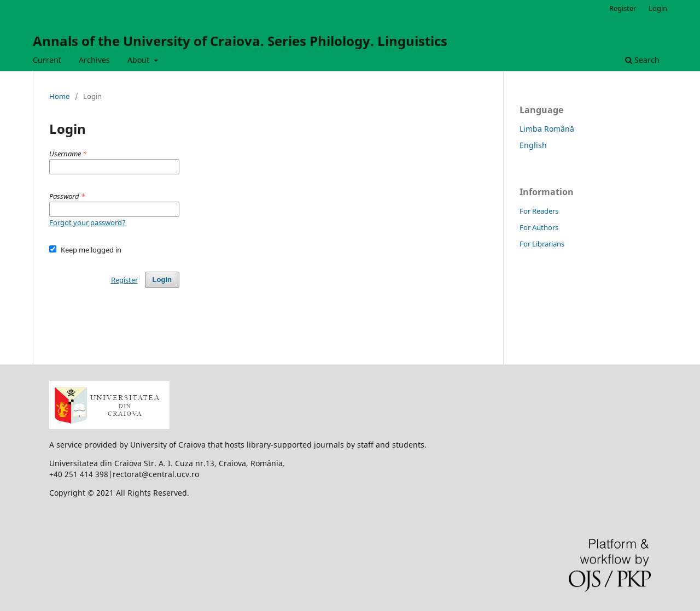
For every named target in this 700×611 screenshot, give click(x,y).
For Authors (539, 227)
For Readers (539, 211)
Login (658, 8)
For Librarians (542, 244)
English (533, 145)
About (139, 60)
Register (623, 8)
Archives (94, 60)
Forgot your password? (87, 222)
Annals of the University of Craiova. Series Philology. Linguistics (240, 41)
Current (47, 60)
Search (642, 60)
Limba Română (547, 129)
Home (59, 96)
